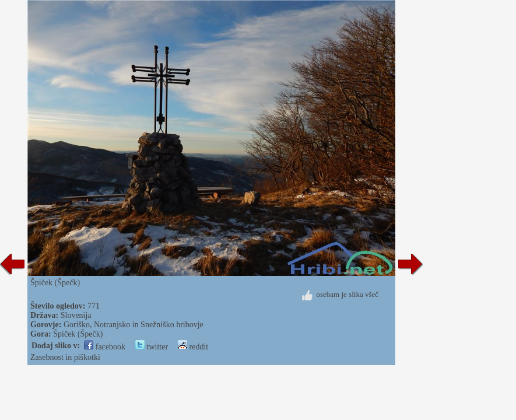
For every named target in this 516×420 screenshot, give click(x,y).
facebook (105, 347)
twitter (152, 347)
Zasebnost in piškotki (65, 357)
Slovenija (76, 315)
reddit (193, 347)
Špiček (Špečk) (78, 334)
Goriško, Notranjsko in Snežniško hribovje (134, 325)
